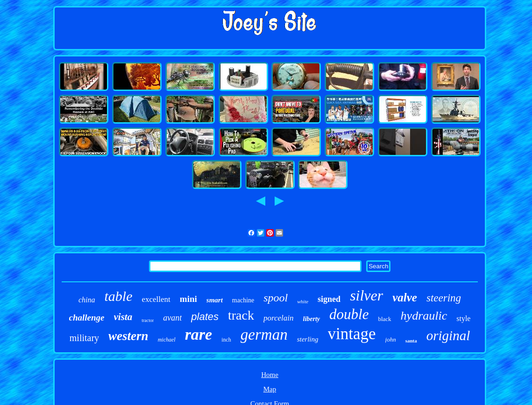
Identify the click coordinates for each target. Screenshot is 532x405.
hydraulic (424, 316)
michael (167, 340)
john (391, 339)
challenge (87, 318)
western (128, 336)
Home (270, 375)
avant (172, 318)
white (303, 301)
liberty (312, 319)
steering (444, 298)
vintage (352, 334)
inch (226, 340)
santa (411, 341)
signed (329, 299)
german (264, 335)
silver (366, 295)
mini (188, 299)
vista (123, 317)
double (349, 314)
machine (243, 300)
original (448, 335)
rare (199, 334)
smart (215, 300)
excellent (156, 299)
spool (276, 298)
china (87, 300)
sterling (308, 339)
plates (205, 317)
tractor (148, 320)
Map (270, 389)
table (118, 296)
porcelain (279, 318)
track (241, 315)
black (384, 319)
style (463, 318)
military (84, 338)
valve (405, 297)
